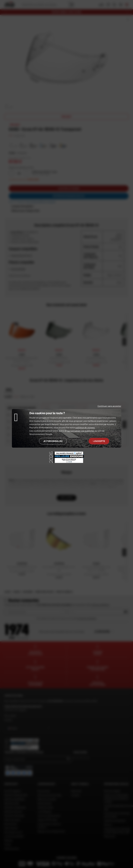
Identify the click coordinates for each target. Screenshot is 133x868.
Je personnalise (53, 441)
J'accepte (99, 441)
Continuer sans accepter (109, 406)
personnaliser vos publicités (81, 431)
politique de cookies (85, 427)
